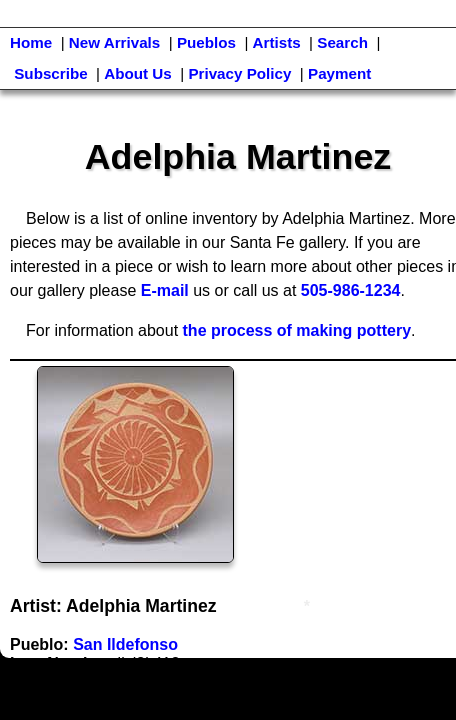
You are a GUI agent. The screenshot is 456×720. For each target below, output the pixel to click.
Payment (339, 73)
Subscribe (50, 73)
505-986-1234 (351, 290)
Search (342, 42)
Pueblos (206, 42)
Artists (277, 42)
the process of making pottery (297, 330)
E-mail (165, 290)
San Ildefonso (125, 644)
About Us (138, 73)
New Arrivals (114, 42)
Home (31, 42)
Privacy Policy (239, 73)
